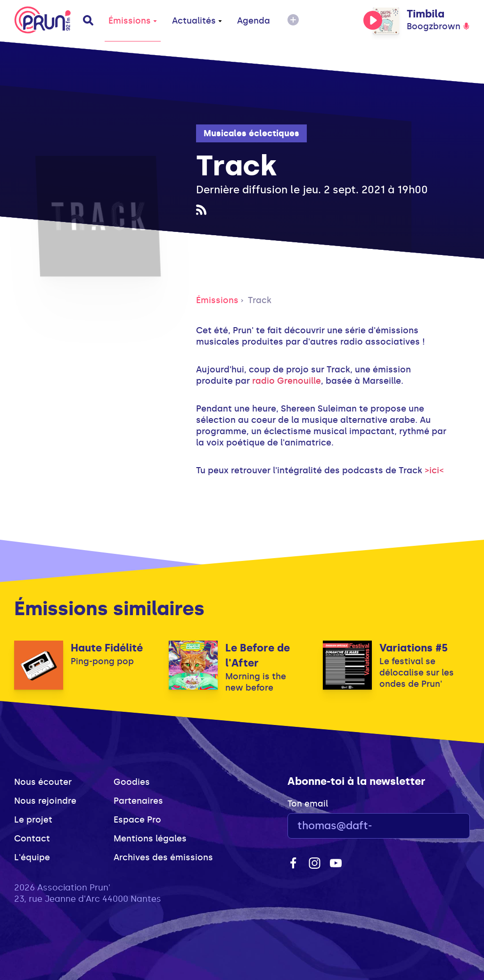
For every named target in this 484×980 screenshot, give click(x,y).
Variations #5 (414, 648)
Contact (32, 839)
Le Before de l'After (258, 655)
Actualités (197, 21)
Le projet (33, 820)
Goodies (132, 782)
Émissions (133, 21)
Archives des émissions (163, 857)
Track (260, 300)
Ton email (308, 804)
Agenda (254, 21)
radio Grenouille (287, 381)
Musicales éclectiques (251, 133)
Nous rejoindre (45, 801)
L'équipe (32, 857)
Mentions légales (150, 839)
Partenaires (138, 801)
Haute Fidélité (107, 648)
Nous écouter (43, 782)
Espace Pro (137, 820)
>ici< (434, 470)
